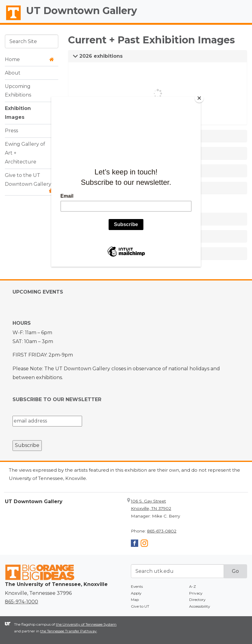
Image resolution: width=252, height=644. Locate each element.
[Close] (199, 98)
